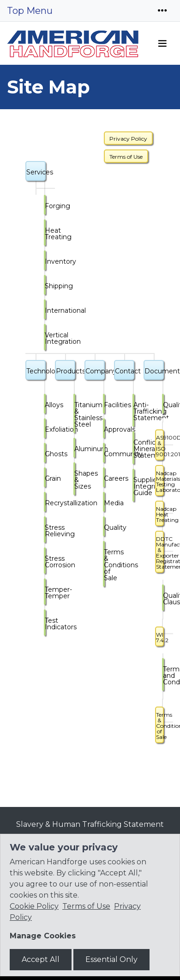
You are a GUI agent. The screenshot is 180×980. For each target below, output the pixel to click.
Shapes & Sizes (75, 480)
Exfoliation (45, 429)
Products (66, 371)
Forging (45, 206)
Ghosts (45, 454)
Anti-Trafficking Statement (134, 411)
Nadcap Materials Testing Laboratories (160, 481)
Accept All (41, 959)
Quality (104, 527)
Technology (36, 371)
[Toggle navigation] (162, 11)
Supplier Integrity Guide (134, 486)
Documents (154, 371)
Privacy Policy (128, 139)
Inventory (45, 261)
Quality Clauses (163, 599)
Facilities (104, 405)
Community (104, 454)
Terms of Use (126, 157)
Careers (104, 478)
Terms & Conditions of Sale (104, 565)
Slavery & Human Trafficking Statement (90, 824)
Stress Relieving (45, 531)
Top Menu (30, 11)
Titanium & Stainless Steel (75, 415)
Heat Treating (45, 234)
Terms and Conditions (163, 676)
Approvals (104, 429)
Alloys (45, 405)
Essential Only (111, 959)
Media (104, 503)
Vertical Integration (45, 338)
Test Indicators (45, 624)
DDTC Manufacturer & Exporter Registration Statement (160, 553)
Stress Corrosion (45, 562)
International (45, 310)
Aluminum (75, 449)
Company (95, 371)
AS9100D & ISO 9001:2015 (160, 446)
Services (36, 172)
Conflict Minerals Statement (134, 449)
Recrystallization (45, 503)
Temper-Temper (45, 593)
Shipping (45, 286)
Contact (125, 371)
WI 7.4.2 (160, 637)
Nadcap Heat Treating (160, 514)
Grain (45, 478)
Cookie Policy (34, 906)
